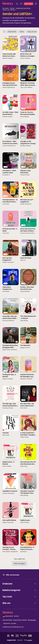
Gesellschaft (12, 32)
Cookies (14, 623)
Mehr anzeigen (19, 563)
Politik (22, 32)
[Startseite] (9, 4)
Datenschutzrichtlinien (20, 620)
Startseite (6, 8)
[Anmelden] (21, 4)
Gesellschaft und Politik (23, 8)
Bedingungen (32, 620)
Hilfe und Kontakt (11, 575)
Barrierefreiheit (8, 620)
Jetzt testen (29, 4)
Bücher (12, 8)
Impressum (7, 623)
